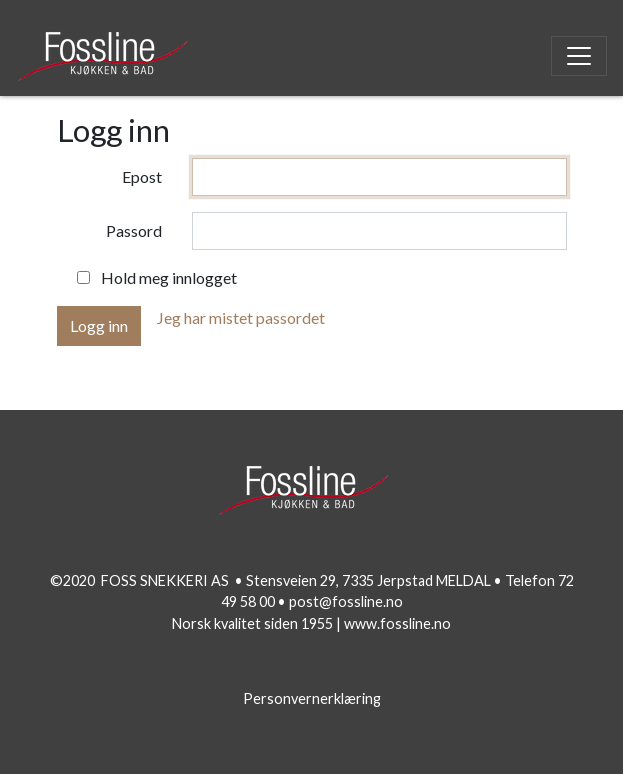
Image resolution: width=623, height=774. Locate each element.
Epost (142, 176)
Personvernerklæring (312, 698)
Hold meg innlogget (169, 277)
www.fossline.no (397, 623)
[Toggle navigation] (579, 56)
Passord (134, 230)
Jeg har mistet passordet (241, 317)
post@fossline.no (346, 601)
